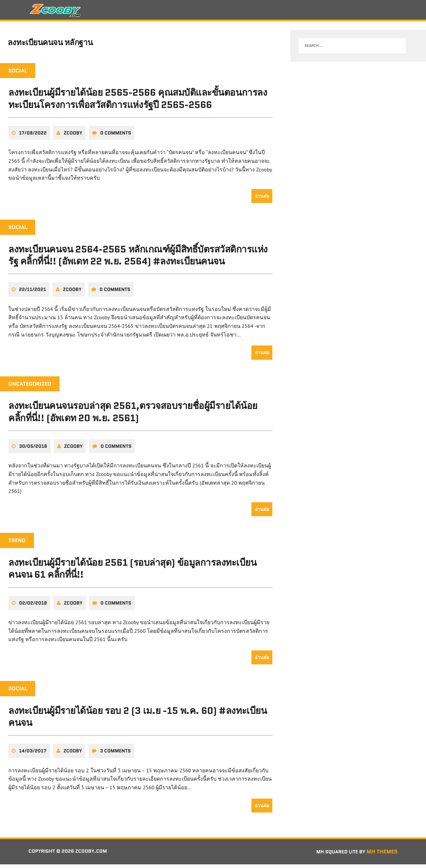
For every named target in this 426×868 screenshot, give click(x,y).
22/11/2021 (32, 293)
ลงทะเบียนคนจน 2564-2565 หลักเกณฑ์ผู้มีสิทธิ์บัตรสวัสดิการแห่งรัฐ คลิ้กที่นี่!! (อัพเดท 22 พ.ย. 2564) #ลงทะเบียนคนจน (138, 259)
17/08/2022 (33, 137)
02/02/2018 (33, 607)
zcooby (73, 137)
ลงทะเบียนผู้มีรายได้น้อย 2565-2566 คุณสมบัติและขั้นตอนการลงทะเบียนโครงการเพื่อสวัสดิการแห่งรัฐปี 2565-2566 (138, 102)
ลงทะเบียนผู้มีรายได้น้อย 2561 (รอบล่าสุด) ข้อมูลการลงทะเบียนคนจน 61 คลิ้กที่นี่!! (132, 572)
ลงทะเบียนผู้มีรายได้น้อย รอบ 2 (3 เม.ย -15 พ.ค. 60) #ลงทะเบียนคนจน (138, 720)
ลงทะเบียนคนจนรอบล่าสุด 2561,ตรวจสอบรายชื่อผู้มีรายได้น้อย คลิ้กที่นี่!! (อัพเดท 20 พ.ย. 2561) (133, 416)
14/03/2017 (33, 755)
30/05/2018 (33, 450)
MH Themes (382, 855)
